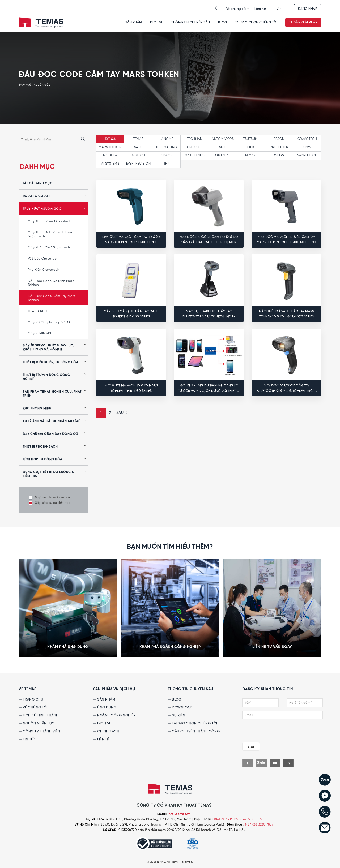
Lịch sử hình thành (39, 716)
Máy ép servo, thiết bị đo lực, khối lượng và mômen (48, 348)
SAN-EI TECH (307, 155)
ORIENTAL (223, 155)
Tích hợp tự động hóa (43, 459)
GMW (307, 147)
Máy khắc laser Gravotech (50, 221)
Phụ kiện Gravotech (44, 270)
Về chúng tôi (238, 9)
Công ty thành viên (39, 731)
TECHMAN (195, 139)
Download (180, 708)
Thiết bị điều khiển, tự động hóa (51, 362)
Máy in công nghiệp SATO (49, 322)
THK (167, 164)
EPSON (279, 139)
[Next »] (121, 413)
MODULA (110, 155)
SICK (251, 147)
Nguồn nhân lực (37, 723)
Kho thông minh (37, 409)
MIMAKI (251, 155)
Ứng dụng (105, 708)
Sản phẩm (134, 22)
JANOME (167, 139)
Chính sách (106, 731)
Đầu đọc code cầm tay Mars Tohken (52, 298)
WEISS (279, 155)
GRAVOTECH (307, 139)
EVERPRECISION (138, 164)
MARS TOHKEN (110, 147)
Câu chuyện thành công (194, 731)
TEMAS (138, 139)
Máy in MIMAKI (39, 334)
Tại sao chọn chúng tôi (256, 22)
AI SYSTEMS (110, 164)
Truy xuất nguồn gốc (42, 209)
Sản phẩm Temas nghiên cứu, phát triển (52, 394)
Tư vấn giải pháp (303, 22)
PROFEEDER (279, 147)
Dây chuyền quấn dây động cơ (51, 434)
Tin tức (27, 739)
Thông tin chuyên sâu (191, 22)
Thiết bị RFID (38, 311)
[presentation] (275, 730)
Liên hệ (260, 9)
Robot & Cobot (36, 196)
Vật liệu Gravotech (43, 259)
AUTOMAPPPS (223, 139)
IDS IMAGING (166, 147)
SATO (138, 147)
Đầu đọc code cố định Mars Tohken (51, 283)
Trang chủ (31, 700)
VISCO (167, 155)
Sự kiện (177, 716)
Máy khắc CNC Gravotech (49, 248)
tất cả (110, 139)
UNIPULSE (195, 147)
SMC (223, 147)
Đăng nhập (308, 9)
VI (280, 9)
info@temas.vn (179, 814)
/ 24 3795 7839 (251, 819)
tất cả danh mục (38, 183)
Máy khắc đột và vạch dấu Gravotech (50, 234)
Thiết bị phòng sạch (40, 447)
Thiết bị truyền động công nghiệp (46, 377)
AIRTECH (138, 155)
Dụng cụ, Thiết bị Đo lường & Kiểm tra (48, 474)
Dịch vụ (157, 22)
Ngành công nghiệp (114, 716)
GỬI (251, 747)
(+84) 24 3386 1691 (226, 819)
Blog (223, 22)
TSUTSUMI (251, 139)
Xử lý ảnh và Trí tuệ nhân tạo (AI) (52, 421)
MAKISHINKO (195, 155)
